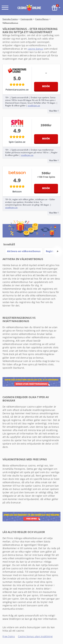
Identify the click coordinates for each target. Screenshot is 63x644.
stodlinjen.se (34, 106)
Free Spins (9, 636)
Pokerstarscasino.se (17, 90)
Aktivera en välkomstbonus (24, 251)
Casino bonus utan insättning (35, 636)
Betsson (17, 191)
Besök (46, 86)
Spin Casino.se (17, 142)
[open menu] (5, 8)
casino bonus (35, 49)
